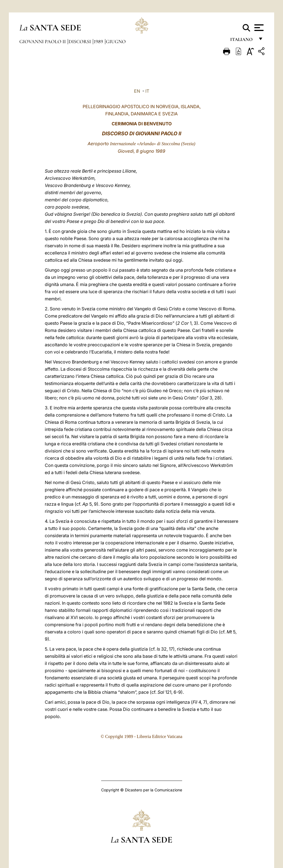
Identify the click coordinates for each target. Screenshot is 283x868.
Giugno (116, 41)
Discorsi (80, 41)
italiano (243, 41)
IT (147, 91)
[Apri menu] (258, 28)
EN (137, 91)
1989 (99, 41)
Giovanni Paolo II (43, 41)
